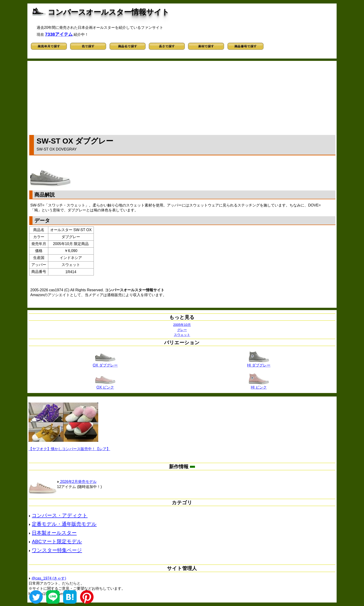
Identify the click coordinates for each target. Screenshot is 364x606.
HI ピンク (259, 386)
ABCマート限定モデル (57, 541)
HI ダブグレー (259, 364)
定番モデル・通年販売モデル (64, 524)
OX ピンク (105, 386)
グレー (182, 330)
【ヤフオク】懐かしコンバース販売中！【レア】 (69, 449)
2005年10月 (182, 325)
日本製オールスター (54, 533)
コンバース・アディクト (60, 515)
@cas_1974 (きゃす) (49, 578)
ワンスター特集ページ (57, 550)
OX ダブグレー (105, 364)
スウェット (182, 335)
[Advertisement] (182, 97)
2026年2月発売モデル (77, 482)
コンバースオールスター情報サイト (109, 12)
